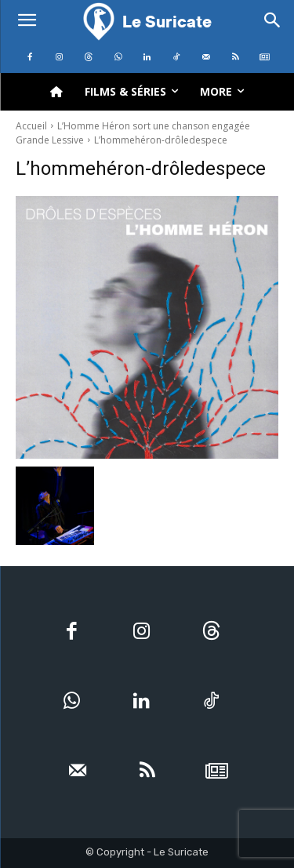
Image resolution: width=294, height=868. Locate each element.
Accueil (31, 126)
